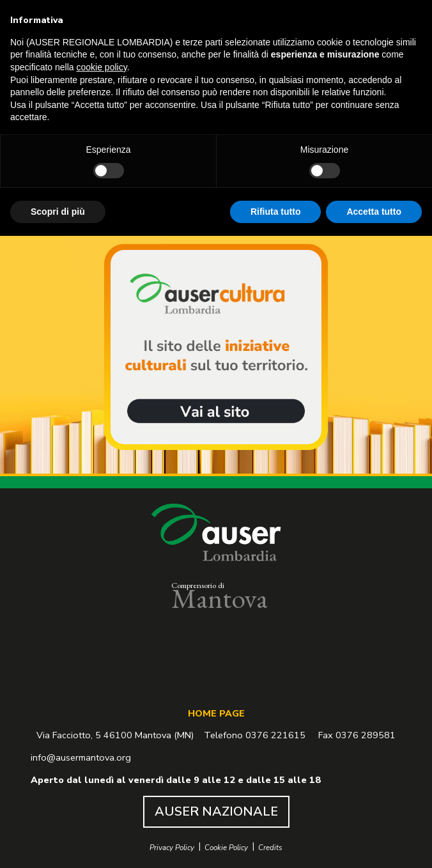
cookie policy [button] (102, 67)
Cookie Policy (226, 848)
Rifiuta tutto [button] (276, 211)
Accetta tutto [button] (374, 211)
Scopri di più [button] (58, 211)
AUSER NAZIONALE (216, 811)
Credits (270, 848)
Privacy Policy (172, 848)
